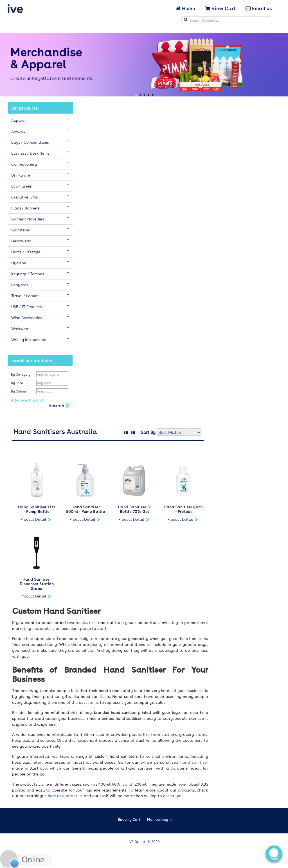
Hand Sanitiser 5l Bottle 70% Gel (134, 509)
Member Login (159, 819)
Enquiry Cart (129, 819)
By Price (17, 383)
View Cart (220, 8)
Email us (259, 8)
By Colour (19, 391)
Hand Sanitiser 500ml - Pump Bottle (85, 509)
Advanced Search (28, 400)
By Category (21, 374)
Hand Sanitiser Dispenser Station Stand (37, 584)
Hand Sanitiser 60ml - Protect (183, 509)
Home (186, 8)
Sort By (148, 432)
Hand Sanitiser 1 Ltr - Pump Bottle (37, 509)
